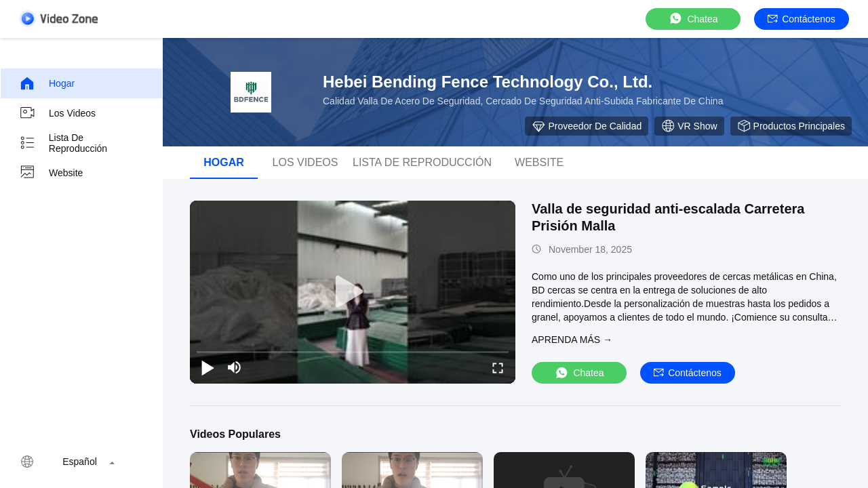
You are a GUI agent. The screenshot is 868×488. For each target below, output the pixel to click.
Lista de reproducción (63, 143)
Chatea (693, 19)
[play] (353, 292)
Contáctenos (802, 19)
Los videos (57, 113)
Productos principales (791, 126)
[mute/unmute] (235, 367)
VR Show (689, 126)
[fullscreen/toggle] (498, 367)
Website (51, 173)
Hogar (47, 83)
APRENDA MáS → (572, 340)
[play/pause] (208, 367)
